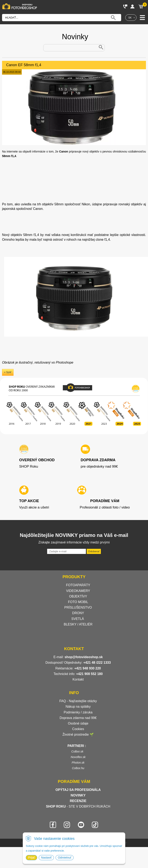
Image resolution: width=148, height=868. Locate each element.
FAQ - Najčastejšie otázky (78, 701)
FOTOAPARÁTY (78, 585)
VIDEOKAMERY (78, 591)
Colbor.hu (78, 768)
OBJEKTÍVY (78, 596)
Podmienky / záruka (78, 712)
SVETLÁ (78, 619)
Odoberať (94, 551)
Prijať (31, 858)
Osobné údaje (78, 723)
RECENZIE (78, 801)
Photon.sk (78, 763)
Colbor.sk (77, 751)
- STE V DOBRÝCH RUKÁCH (78, 806)
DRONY (78, 613)
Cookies (78, 729)
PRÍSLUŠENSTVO (78, 607)
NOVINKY (78, 795)
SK (130, 18)
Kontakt (78, 679)
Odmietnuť (65, 858)
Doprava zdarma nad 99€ (78, 718)
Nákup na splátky (78, 707)
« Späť (8, 372)
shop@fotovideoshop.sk (84, 657)
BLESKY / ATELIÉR (78, 624)
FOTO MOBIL (78, 602)
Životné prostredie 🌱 (78, 735)
